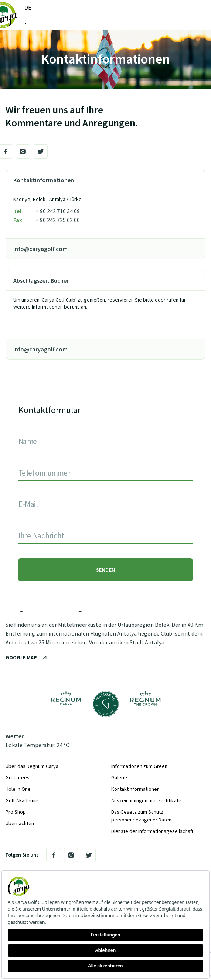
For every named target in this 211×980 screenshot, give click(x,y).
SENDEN (106, 570)
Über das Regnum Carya (32, 766)
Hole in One (18, 789)
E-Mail (28, 504)
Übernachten (20, 823)
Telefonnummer (45, 472)
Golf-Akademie (22, 800)
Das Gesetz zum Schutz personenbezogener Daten (141, 816)
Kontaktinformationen (135, 789)
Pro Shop (16, 812)
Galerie (119, 777)
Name (28, 441)
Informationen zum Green (139, 766)
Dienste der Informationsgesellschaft (152, 831)
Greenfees (18, 777)
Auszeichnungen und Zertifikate (146, 800)
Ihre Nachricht (41, 535)
